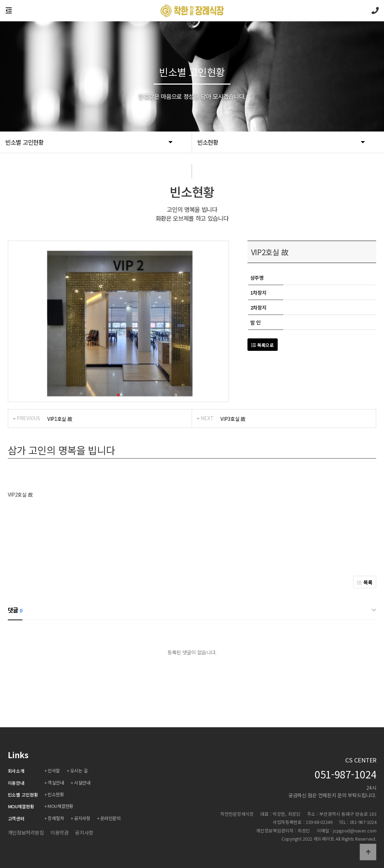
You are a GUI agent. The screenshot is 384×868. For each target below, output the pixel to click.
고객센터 (16, 818)
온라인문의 (112, 818)
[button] (118, 395)
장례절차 (56, 818)
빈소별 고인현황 (23, 795)
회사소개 (16, 771)
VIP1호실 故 (60, 419)
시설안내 (83, 783)
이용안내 (16, 783)
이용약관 (60, 832)
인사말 (54, 770)
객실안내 (56, 783)
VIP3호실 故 (233, 419)
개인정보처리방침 (26, 832)
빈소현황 (56, 794)
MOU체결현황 (21, 806)
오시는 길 (80, 770)
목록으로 (263, 345)
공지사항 (83, 818)
